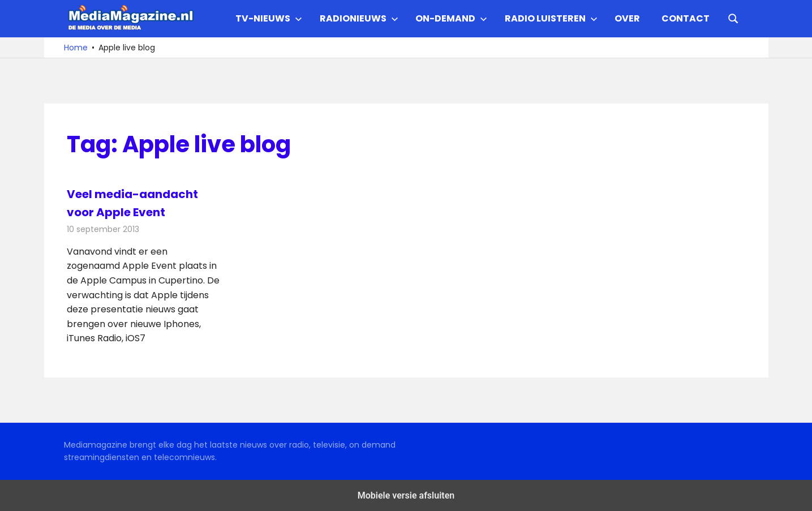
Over (627, 18)
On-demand (451, 18)
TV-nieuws (269, 18)
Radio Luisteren (551, 18)
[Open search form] (733, 18)
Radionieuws (359, 18)
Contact (686, 18)
